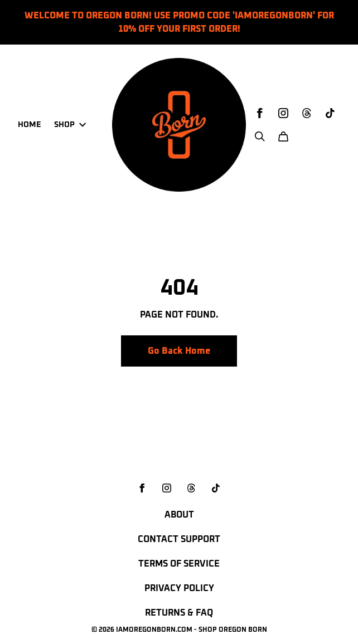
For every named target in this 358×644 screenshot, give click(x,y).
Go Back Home (179, 351)
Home (29, 125)
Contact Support (179, 539)
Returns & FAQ (179, 613)
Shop (70, 125)
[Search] (260, 136)
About (179, 515)
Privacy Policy (179, 588)
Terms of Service (179, 564)
